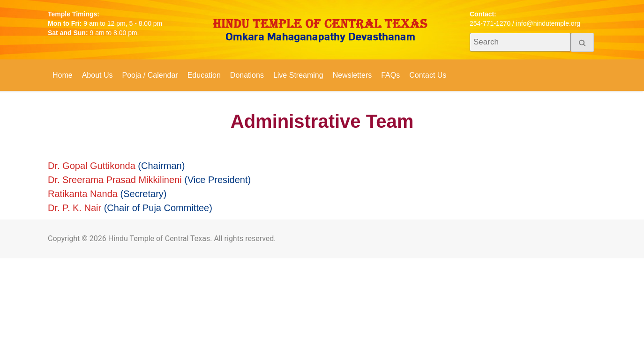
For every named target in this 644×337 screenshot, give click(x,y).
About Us (97, 75)
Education (204, 75)
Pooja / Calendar (150, 75)
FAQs (390, 75)
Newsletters (352, 75)
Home (63, 75)
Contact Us (428, 75)
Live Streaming (298, 75)
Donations (247, 75)
